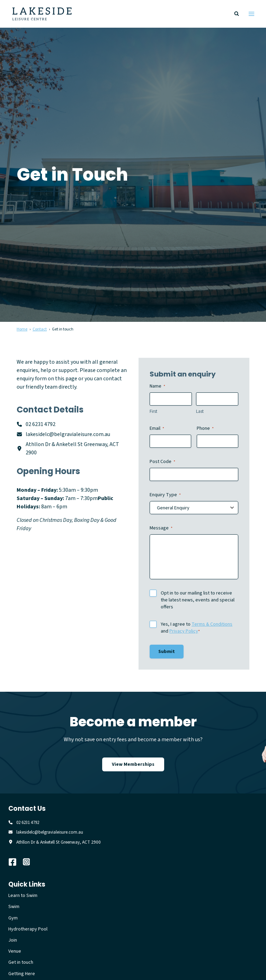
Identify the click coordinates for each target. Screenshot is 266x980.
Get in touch (21, 963)
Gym (13, 919)
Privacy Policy (184, 631)
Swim (14, 907)
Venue (15, 952)
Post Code (162, 462)
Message (161, 528)
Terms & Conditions (212, 624)
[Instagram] (30, 863)
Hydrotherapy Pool (28, 930)
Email (157, 428)
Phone (205, 428)
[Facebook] (16, 863)
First (153, 411)
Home (22, 329)
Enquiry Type (165, 495)
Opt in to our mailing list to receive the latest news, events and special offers (198, 600)
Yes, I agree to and (197, 628)
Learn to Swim (23, 896)
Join (13, 941)
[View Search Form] (237, 14)
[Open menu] (251, 14)
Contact (40, 329)
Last (200, 411)
